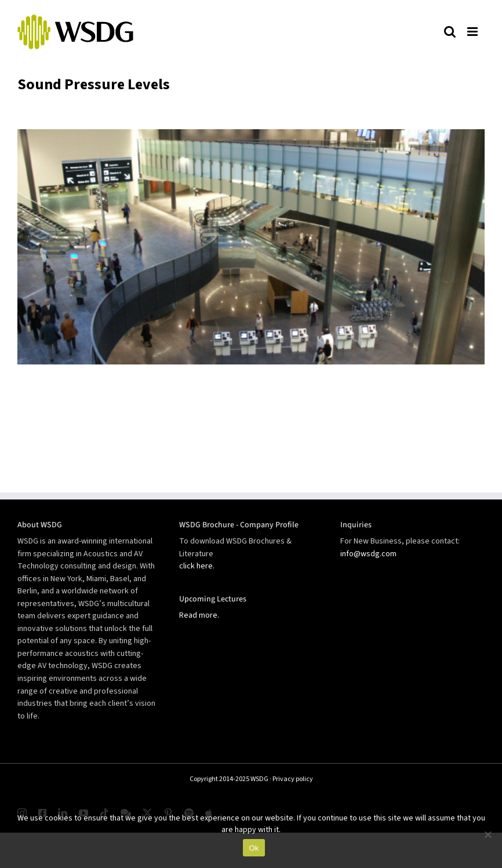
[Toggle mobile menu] (473, 31)
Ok (254, 848)
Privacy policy (293, 779)
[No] (488, 834)
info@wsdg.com (368, 554)
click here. (197, 566)
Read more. (199, 615)
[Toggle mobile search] (450, 31)
